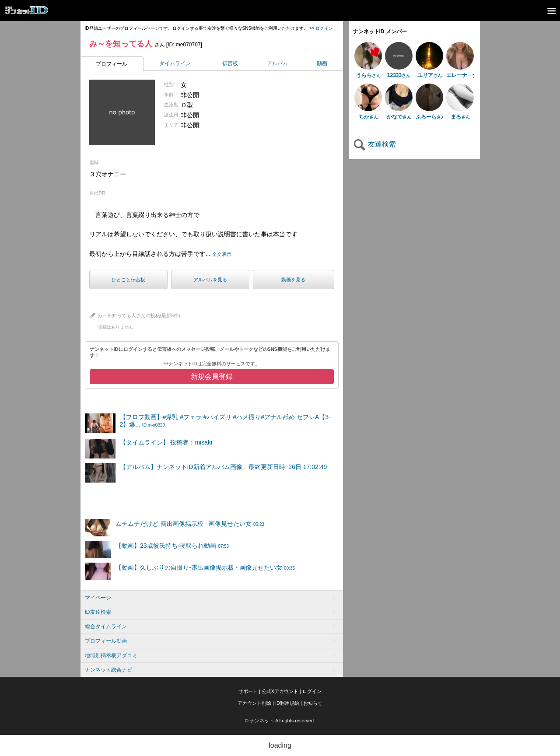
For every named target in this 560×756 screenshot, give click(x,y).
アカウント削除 (254, 703)
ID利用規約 (287, 703)
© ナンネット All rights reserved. (280, 721)
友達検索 (374, 144)
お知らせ (313, 703)
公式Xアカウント (280, 691)
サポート (248, 691)
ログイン (324, 28)
